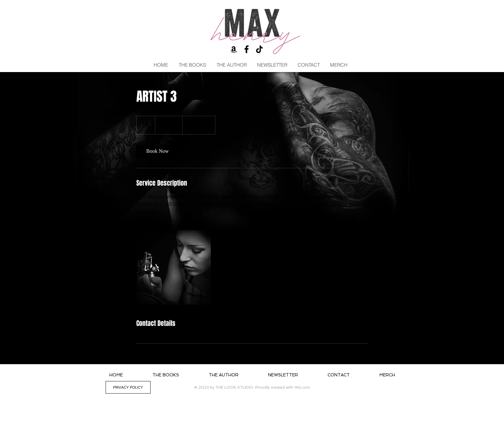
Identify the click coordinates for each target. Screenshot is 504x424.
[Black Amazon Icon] (234, 49)
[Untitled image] (174, 267)
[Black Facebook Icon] (247, 49)
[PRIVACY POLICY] (128, 387)
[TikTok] (259, 49)
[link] (157, 151)
